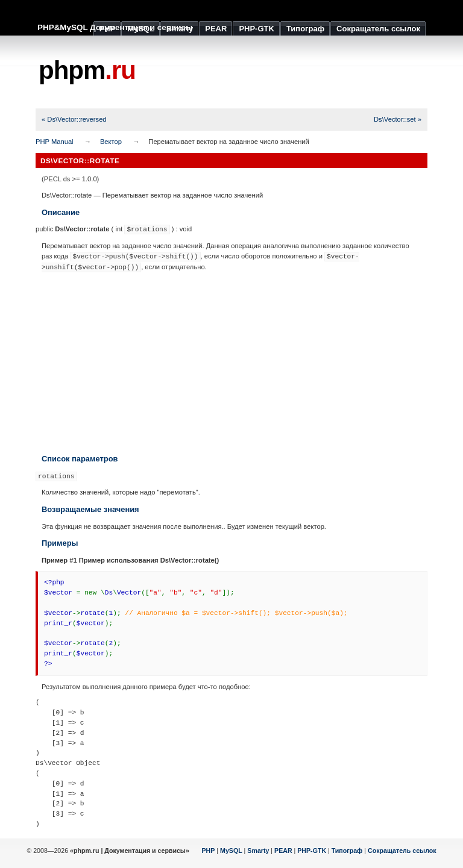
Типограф (347, 851)
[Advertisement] (231, 363)
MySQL (231, 851)
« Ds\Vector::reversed (74, 119)
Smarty (258, 851)
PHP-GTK (312, 851)
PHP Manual (55, 142)
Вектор (111, 142)
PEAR (283, 851)
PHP (209, 851)
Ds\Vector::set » (398, 119)
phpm (87, 70)
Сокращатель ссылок (402, 851)
